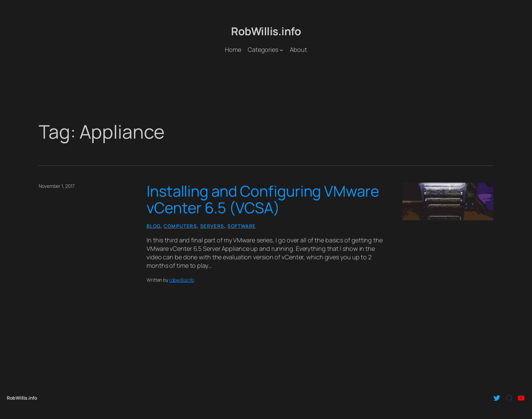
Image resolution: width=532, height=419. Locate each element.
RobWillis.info (266, 31)
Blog (154, 226)
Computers (180, 226)
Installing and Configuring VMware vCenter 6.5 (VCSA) (263, 199)
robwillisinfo (182, 280)
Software (241, 226)
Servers (212, 226)
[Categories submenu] (281, 50)
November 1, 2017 (56, 186)
